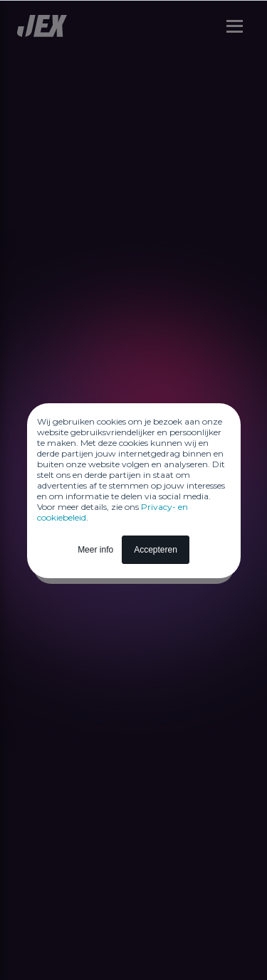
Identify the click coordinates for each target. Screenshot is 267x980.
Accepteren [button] (156, 550)
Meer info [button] (95, 550)
